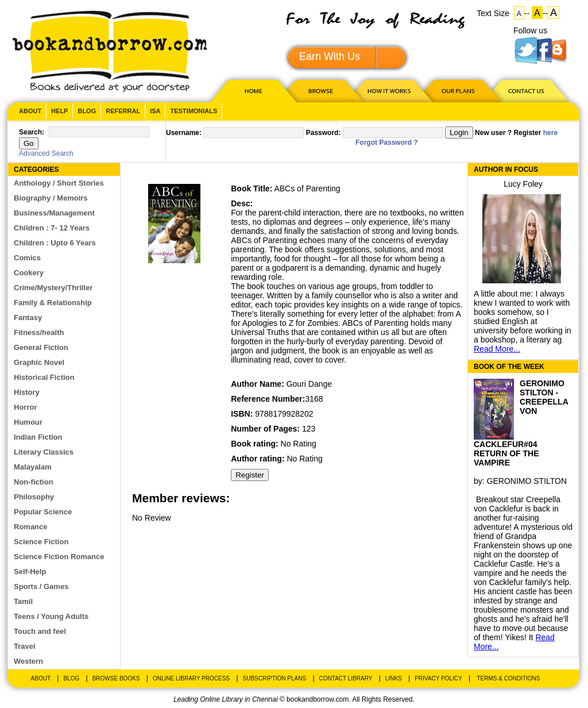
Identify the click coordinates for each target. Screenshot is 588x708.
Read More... (497, 349)
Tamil (23, 601)
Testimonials (194, 111)
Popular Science (43, 512)
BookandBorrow (109, 51)
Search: (32, 132)
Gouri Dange (309, 384)
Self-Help (30, 572)
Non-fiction (34, 482)
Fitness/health (39, 332)
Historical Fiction (44, 377)
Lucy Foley (523, 184)
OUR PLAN (458, 91)
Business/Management (54, 213)
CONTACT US (525, 91)
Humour (28, 422)
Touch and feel (40, 631)
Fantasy (28, 318)
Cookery (29, 273)
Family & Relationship (53, 303)
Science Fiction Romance (59, 557)
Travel (25, 646)
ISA (155, 111)
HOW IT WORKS (389, 91)
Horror (25, 407)
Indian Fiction (38, 437)
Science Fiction (41, 542)
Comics (27, 258)
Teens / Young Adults (51, 616)
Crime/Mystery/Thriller (53, 288)
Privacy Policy (438, 678)
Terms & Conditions (508, 678)
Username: (184, 133)
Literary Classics (44, 452)
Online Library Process (191, 678)
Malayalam (33, 467)
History (27, 392)
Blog (87, 111)
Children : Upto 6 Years (55, 243)
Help (59, 111)
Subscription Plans (275, 678)
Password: (324, 133)
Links (394, 678)
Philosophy (34, 497)
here (550, 133)
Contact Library (346, 678)
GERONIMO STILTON (527, 481)
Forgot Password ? (387, 143)
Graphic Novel (39, 362)
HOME (251, 91)
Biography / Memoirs (51, 198)
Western (28, 661)
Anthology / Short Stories (59, 183)
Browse (322, 91)
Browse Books (116, 678)
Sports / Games (41, 586)
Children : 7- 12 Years (52, 228)
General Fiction (41, 347)
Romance (31, 527)
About (30, 111)
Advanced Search (46, 153)
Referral (123, 111)
